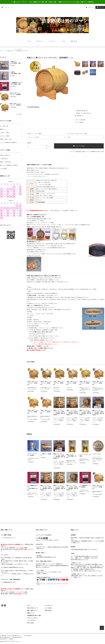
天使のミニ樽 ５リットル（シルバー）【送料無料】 (46, 412)
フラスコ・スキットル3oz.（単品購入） (32, 455)
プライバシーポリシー (33, 618)
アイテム (100, 7)
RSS (28, 623)
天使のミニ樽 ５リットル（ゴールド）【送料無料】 (33, 412)
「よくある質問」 (64, 211)
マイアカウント (49, 605)
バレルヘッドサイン (97, 454)
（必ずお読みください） (48, 295)
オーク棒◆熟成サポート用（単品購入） (85, 486)
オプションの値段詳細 (75, 152)
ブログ (64, 41)
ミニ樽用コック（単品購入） (46, 455)
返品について (86, 152)
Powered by (11, 641)
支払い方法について (32, 608)
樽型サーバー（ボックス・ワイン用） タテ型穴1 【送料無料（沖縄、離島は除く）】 (59, 413)
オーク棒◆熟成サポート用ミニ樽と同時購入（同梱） (16, 83)
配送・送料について (32, 610)
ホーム (29, 41)
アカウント (91, 7)
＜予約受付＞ (39, 346)
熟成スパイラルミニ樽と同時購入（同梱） (71, 456)
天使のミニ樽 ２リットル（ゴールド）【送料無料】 (16, 94)
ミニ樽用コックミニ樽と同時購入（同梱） (16, 62)
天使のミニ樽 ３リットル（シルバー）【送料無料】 (98, 383)
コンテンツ (53, 41)
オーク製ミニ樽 (9, 51)
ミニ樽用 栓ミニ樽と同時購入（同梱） (16, 73)
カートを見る (48, 608)
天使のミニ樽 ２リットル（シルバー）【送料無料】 (72, 383)
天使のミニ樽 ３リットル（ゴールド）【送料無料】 (85, 383)
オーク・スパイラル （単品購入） (85, 455)
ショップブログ (31, 620)
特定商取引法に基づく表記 (97, 152)
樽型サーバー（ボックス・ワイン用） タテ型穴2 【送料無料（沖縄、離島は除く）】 (72, 412)
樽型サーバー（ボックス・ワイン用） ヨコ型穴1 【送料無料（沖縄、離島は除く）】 (85, 412)
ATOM (32, 623)
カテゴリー (40, 41)
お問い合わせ (74, 41)
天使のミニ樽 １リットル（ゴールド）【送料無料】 (16, 104)
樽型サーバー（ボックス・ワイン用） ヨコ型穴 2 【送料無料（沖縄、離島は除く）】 (98, 413)
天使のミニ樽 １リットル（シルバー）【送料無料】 (46, 383)
